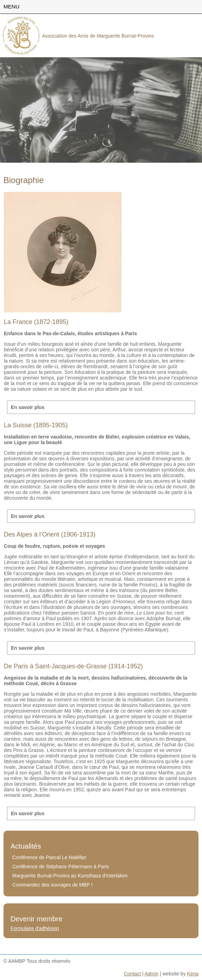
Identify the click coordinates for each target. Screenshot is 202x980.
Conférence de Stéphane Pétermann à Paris (61, 867)
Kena (193, 974)
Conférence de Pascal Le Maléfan (49, 857)
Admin (151, 974)
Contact (132, 974)
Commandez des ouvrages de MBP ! (52, 885)
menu (11, 7)
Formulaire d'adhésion (35, 928)
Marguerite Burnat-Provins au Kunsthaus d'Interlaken (70, 876)
